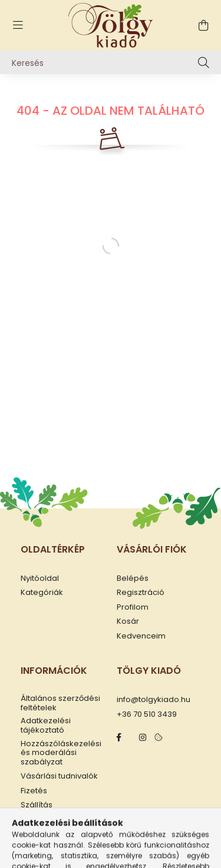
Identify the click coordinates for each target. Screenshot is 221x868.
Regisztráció (141, 593)
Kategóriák (42, 593)
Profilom (133, 607)
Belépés (133, 578)
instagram (143, 737)
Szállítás (37, 805)
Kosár (128, 621)
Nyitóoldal (40, 578)
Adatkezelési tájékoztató (46, 725)
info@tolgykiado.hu (154, 700)
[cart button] (203, 25)
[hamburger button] (18, 25)
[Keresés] (111, 62)
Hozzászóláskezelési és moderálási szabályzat (61, 753)
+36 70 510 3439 (147, 714)
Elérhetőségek (48, 820)
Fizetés (34, 791)
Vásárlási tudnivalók (59, 776)
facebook (119, 737)
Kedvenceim (141, 636)
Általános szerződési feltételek (60, 703)
